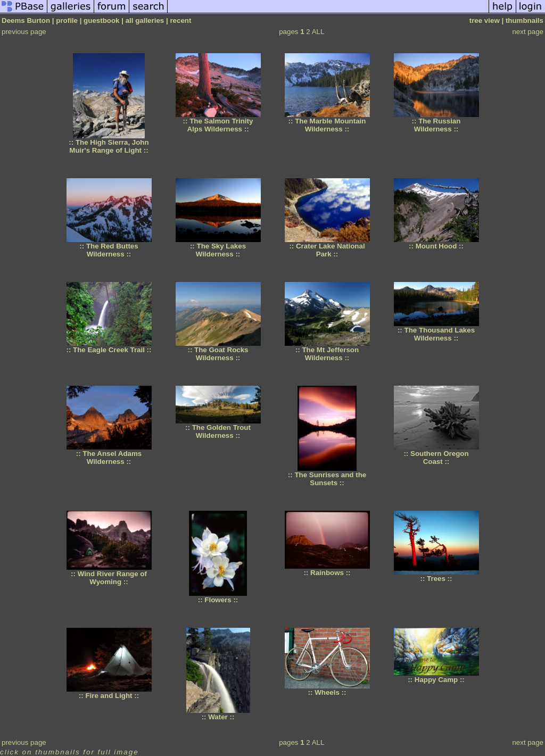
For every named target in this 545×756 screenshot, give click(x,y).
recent (180, 20)
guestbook (101, 20)
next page (528, 32)
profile (67, 20)
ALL (318, 32)
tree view (485, 20)
